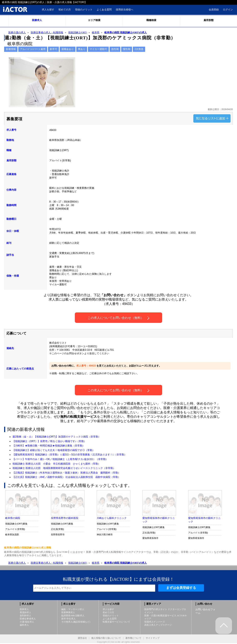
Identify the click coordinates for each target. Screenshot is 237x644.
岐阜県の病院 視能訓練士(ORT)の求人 (126, 33)
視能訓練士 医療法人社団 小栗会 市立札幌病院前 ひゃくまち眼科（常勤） (56, 464)
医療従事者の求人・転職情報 (47, 33)
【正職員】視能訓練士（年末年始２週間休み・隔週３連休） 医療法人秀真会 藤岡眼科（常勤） (66, 473)
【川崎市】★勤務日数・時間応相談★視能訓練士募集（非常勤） (49, 446)
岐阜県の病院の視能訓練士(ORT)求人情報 (28, 548)
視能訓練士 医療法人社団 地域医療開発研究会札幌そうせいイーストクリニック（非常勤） (64, 469)
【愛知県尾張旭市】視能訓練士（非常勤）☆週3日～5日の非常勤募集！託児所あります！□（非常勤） (70, 455)
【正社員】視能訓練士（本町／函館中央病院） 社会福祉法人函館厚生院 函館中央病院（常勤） (66, 477)
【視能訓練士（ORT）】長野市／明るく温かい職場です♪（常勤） (49, 442)
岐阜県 (96, 33)
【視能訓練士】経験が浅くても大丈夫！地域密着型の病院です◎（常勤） (54, 451)
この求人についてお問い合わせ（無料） (118, 318)
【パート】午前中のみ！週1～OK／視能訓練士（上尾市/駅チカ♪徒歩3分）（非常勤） (60, 460)
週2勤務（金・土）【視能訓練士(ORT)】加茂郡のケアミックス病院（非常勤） (57, 437)
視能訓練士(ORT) (78, 33)
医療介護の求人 (17, 33)
